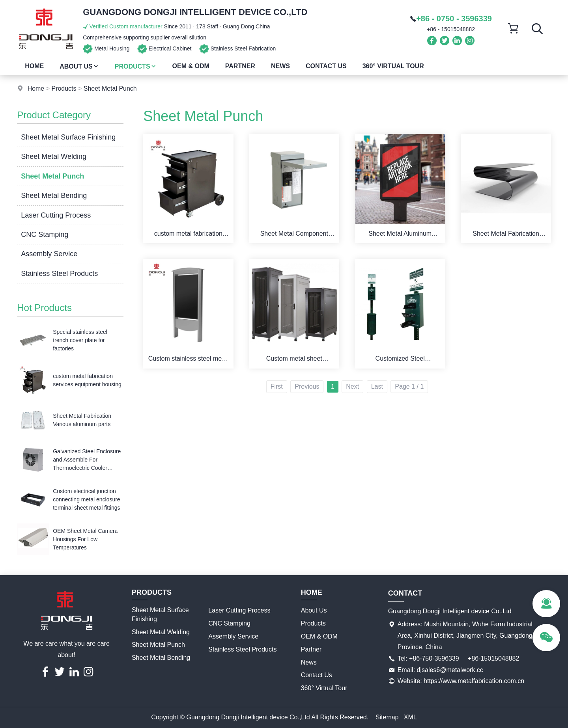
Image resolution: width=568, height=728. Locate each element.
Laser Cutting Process (56, 215)
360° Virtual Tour (393, 66)
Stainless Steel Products (59, 274)
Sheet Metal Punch (110, 88)
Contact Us (326, 66)
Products (136, 66)
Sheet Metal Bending (54, 195)
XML (410, 717)
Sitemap (387, 717)
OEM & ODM (191, 66)
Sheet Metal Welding (54, 156)
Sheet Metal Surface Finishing (68, 137)
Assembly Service (49, 254)
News (280, 66)
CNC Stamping (45, 235)
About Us (79, 66)
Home (34, 66)
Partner (240, 66)
